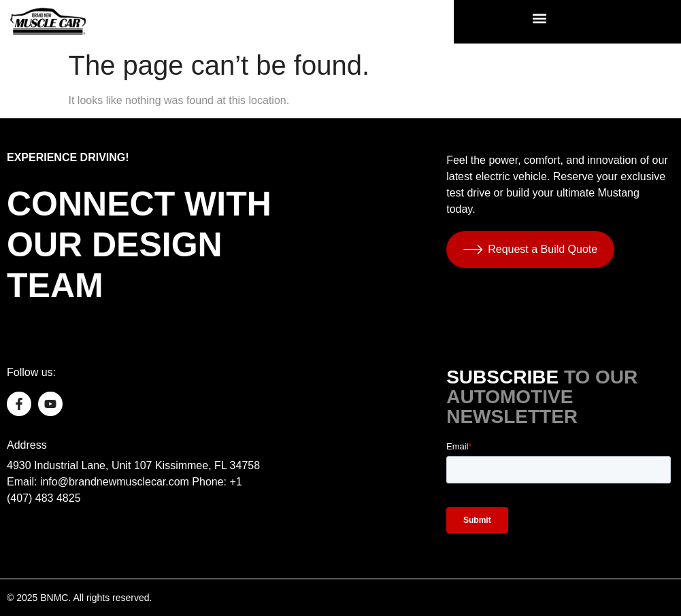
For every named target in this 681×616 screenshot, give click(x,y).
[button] (539, 18)
